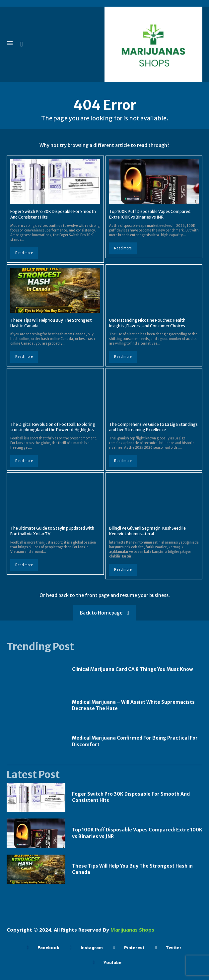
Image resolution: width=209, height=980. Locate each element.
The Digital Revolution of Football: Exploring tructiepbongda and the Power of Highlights (53, 427)
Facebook (48, 948)
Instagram (92, 948)
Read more (24, 253)
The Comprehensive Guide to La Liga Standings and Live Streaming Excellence (153, 427)
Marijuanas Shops (132, 930)
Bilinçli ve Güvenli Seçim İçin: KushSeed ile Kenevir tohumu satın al (147, 531)
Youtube (112, 963)
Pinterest (134, 948)
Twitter (174, 948)
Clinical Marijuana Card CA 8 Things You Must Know (133, 669)
